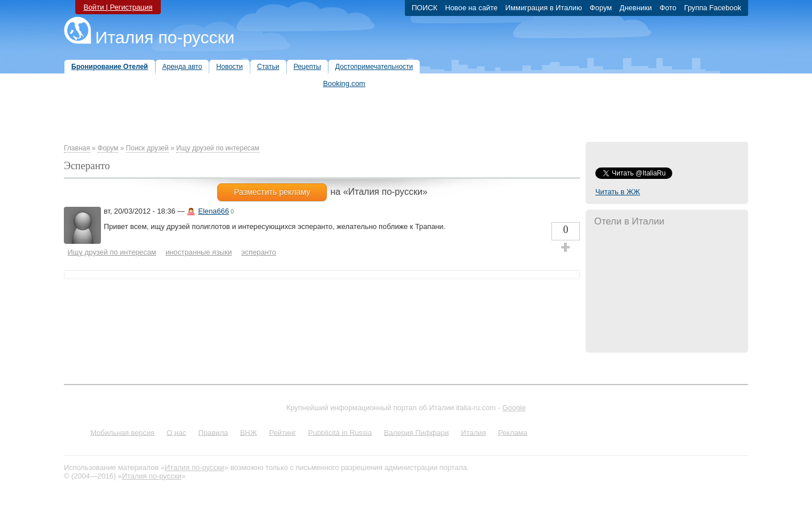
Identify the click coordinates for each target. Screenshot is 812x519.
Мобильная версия (122, 432)
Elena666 (213, 211)
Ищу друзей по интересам (218, 148)
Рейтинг (283, 432)
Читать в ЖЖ (618, 192)
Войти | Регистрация (118, 7)
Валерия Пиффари (416, 432)
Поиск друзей (147, 148)
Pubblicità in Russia (340, 432)
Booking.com (344, 83)
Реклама (512, 432)
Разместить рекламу (272, 192)
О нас (176, 432)
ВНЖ (249, 432)
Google (514, 408)
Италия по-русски (165, 37)
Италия (473, 432)
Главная (77, 148)
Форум (108, 148)
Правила (213, 432)
